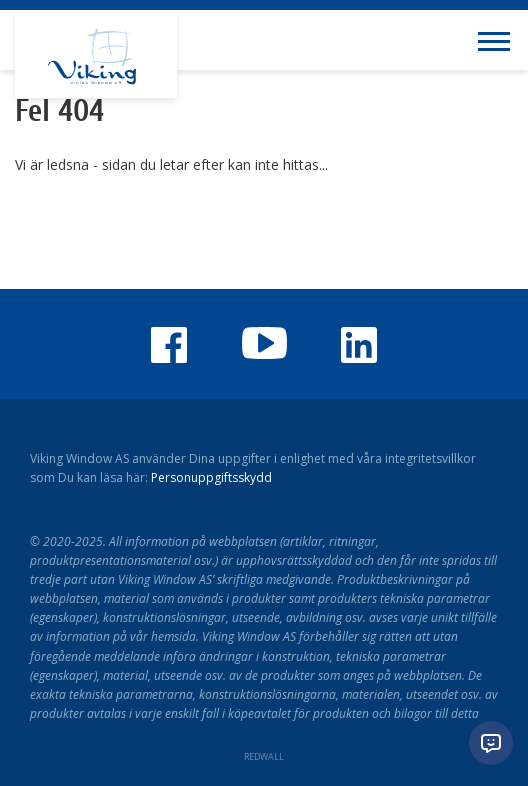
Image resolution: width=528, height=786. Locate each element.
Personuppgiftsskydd (211, 477)
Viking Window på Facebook (169, 345)
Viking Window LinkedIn (359, 345)
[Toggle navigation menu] (498, 40)
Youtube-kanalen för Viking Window (264, 343)
